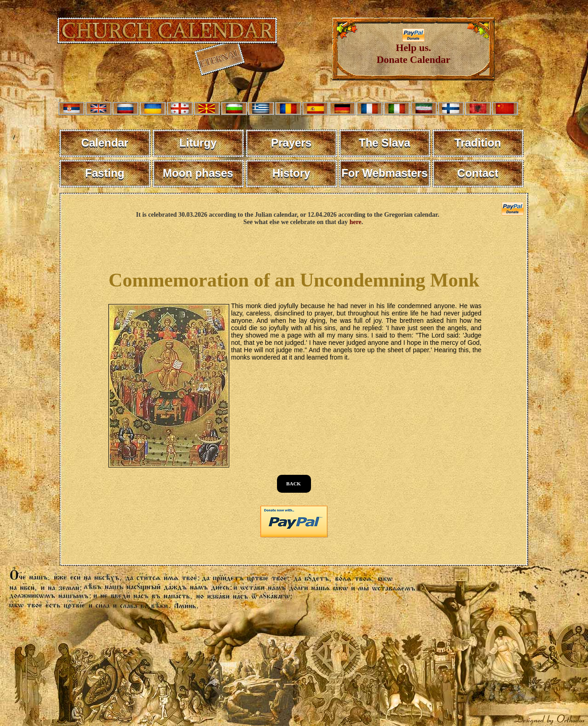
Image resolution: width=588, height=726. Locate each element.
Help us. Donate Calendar (414, 49)
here (356, 222)
